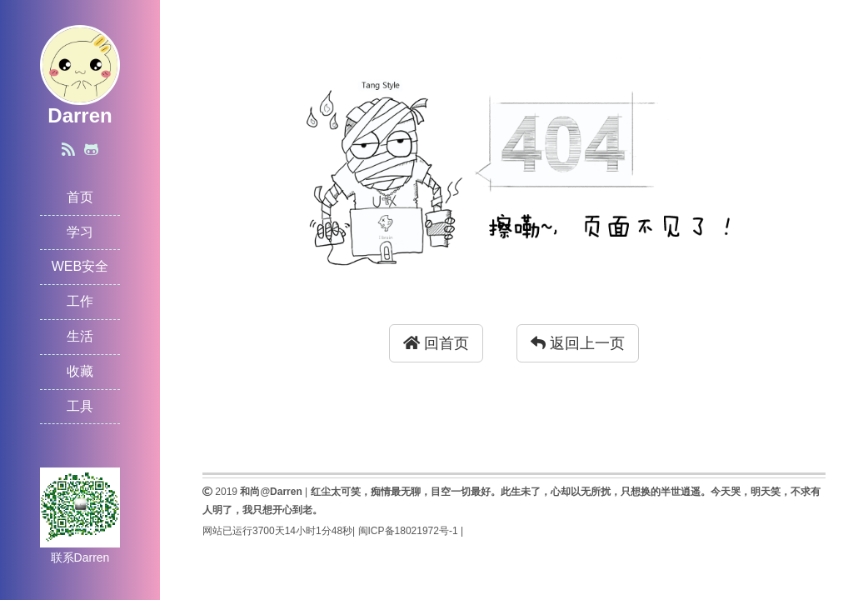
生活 (80, 336)
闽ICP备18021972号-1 (408, 531)
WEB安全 (80, 266)
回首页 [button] (436, 343)
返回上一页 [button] (578, 343)
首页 (80, 197)
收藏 (80, 371)
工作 (80, 301)
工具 (80, 406)
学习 (80, 232)
